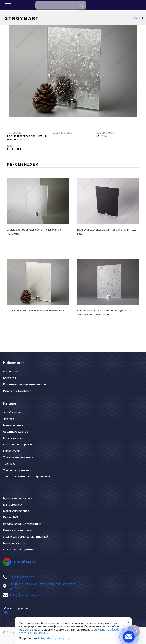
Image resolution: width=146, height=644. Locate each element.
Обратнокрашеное (16, 432)
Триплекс (9, 464)
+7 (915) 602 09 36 (22, 577)
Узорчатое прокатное (18, 470)
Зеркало (9, 419)
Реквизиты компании (17, 391)
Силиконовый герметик (19, 549)
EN (135, 18)
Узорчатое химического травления (27, 476)
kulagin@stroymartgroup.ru (28, 595)
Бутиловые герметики (18, 498)
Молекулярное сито (16, 511)
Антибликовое (13, 412)
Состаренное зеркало (17, 444)
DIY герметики (13, 504)
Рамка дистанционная (18, 530)
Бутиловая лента (14, 543)
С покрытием (12, 451)
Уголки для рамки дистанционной (26, 537)
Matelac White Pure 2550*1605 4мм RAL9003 (38, 311)
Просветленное (14, 438)
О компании (11, 371)
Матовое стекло (14, 425)
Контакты (9, 378)
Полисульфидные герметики (22, 524)
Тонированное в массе (18, 457)
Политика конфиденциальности (24, 384)
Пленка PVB (11, 517)
